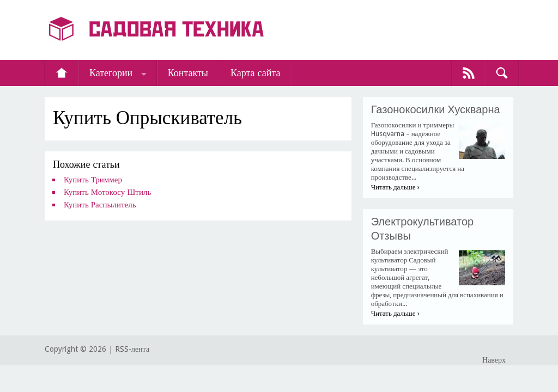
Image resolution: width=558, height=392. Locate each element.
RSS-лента (132, 349)
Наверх (494, 360)
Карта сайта (256, 73)
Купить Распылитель (100, 205)
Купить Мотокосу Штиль (107, 192)
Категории (111, 73)
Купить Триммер (93, 180)
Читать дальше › (395, 187)
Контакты (188, 73)
